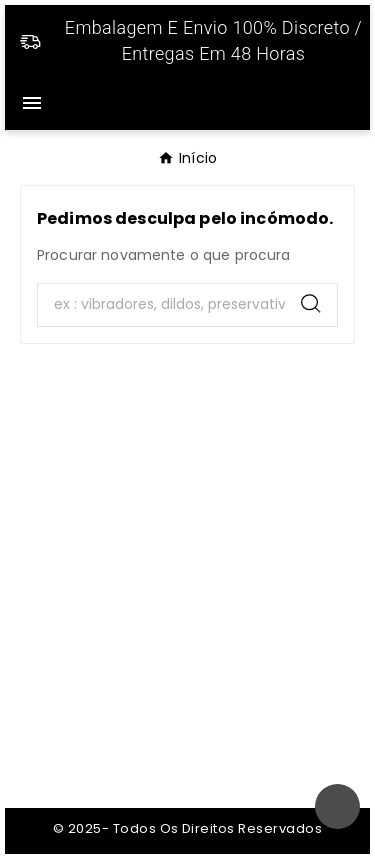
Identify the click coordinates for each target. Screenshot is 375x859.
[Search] (161, 305)
